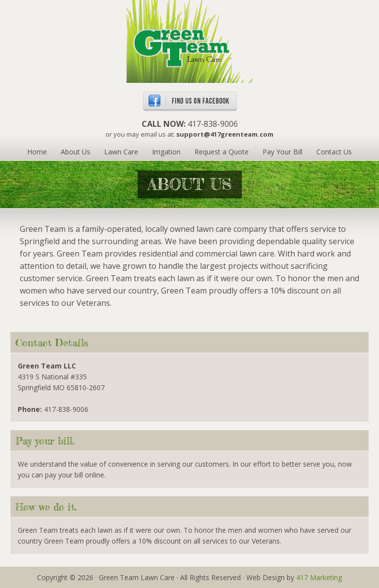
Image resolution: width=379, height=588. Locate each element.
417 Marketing (319, 577)
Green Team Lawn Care (190, 42)
